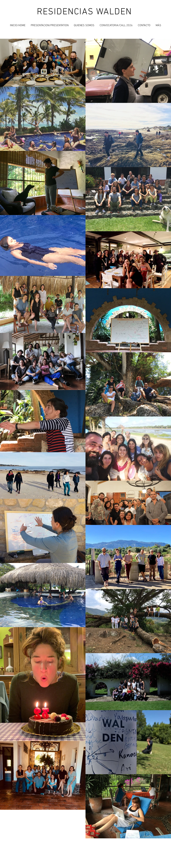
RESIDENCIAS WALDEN (84, 12)
